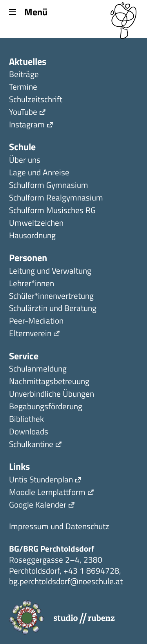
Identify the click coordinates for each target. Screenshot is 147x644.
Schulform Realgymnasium (56, 198)
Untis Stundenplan (41, 480)
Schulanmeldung (38, 369)
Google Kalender (38, 505)
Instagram (27, 125)
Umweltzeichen (36, 224)
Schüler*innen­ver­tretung (51, 297)
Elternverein (30, 334)
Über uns (25, 161)
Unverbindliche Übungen (52, 395)
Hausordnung (32, 236)
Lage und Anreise (39, 173)
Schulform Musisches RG (52, 211)
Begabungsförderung (46, 407)
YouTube (23, 113)
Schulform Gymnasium (49, 186)
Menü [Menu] (28, 11)
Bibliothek (26, 420)
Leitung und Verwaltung (50, 271)
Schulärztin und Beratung (53, 309)
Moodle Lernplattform (47, 493)
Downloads (29, 432)
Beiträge (24, 75)
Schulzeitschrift (36, 100)
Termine (23, 87)
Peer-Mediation (36, 321)
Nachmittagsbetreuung (49, 382)
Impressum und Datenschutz (59, 527)
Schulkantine (31, 445)
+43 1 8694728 (91, 570)
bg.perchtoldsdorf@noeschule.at (66, 581)
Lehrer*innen (32, 284)
